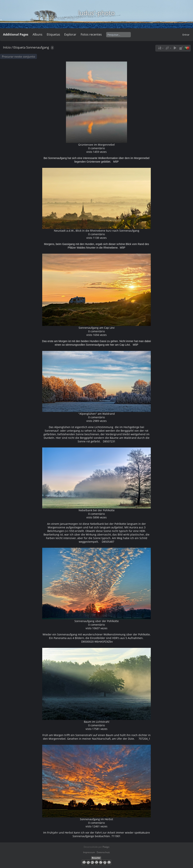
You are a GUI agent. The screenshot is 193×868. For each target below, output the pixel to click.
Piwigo (106, 847)
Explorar (70, 34)
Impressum (89, 852)
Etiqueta (19, 47)
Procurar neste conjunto (18, 56)
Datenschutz (103, 852)
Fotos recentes (91, 34)
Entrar (186, 35)
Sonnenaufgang (38, 47)
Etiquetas (53, 34)
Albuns (38, 34)
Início (7, 47)
